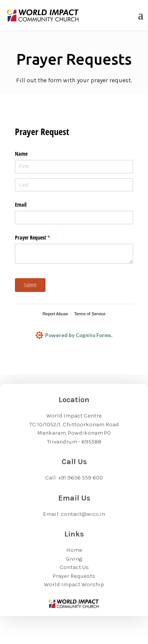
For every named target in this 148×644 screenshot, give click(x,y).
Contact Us (74, 567)
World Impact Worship (74, 584)
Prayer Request (41, 238)
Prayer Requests (74, 576)
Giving (74, 559)
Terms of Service (90, 314)
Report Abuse (55, 314)
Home (74, 550)
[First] (74, 167)
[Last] (74, 185)
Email (21, 205)
